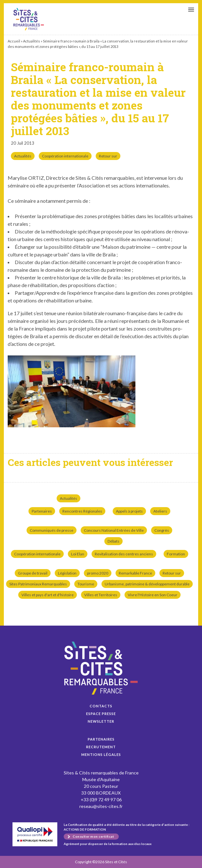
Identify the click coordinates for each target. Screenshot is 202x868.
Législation (67, 573)
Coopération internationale (65, 156)
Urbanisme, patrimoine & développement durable (147, 584)
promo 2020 (98, 573)
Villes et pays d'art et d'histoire (48, 595)
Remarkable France (135, 573)
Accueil (14, 41)
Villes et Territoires (101, 595)
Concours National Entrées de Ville (114, 530)
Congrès (162, 530)
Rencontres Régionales (82, 511)
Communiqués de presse (52, 530)
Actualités (32, 41)
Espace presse (101, 714)
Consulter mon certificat (93, 836)
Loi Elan (78, 554)
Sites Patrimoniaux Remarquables (38, 584)
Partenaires (42, 511)
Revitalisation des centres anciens (124, 554)
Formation (176, 554)
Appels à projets (129, 511)
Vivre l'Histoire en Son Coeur (153, 595)
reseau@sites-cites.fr (101, 806)
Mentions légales (101, 754)
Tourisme (86, 584)
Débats (113, 541)
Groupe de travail (33, 573)
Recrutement (101, 747)
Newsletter (101, 721)
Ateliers (160, 511)
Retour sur (108, 156)
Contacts (101, 706)
